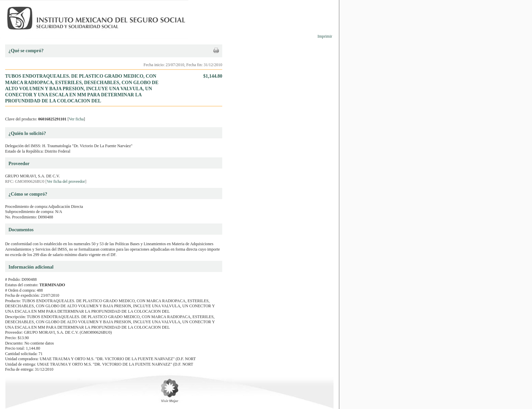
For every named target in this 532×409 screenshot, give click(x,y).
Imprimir (325, 36)
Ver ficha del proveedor (66, 181)
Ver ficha (76, 119)
